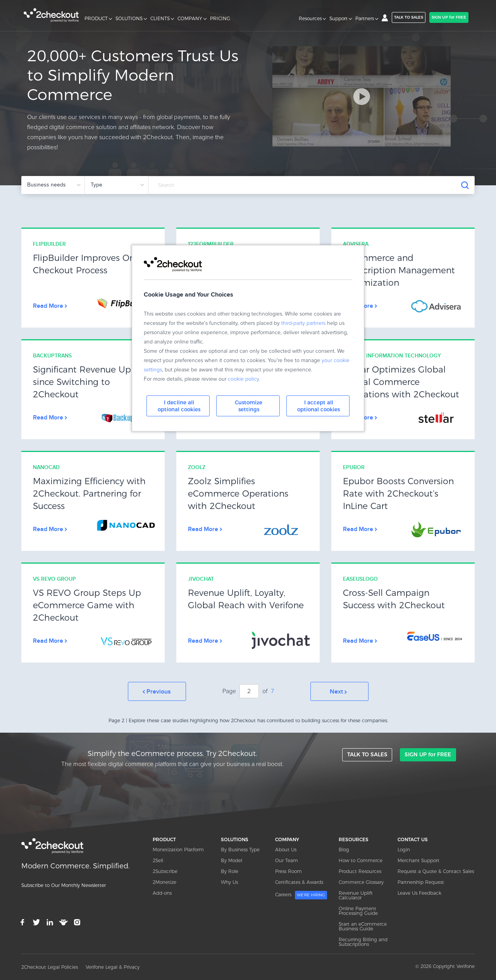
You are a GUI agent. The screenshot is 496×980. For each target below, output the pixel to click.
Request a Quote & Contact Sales (436, 871)
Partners (365, 19)
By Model (232, 860)
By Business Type (240, 849)
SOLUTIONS (129, 19)
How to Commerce (361, 860)
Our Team (287, 860)
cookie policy (243, 379)
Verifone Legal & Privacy (113, 967)
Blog (344, 849)
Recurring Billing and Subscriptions (363, 941)
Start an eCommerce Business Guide (363, 926)
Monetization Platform (178, 849)
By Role (230, 871)
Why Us (229, 882)
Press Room (288, 871)
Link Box (93, 278)
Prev (157, 691)
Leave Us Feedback (419, 893)
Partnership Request (421, 882)
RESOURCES (354, 839)
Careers (301, 895)
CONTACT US (413, 839)
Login (404, 849)
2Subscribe (165, 871)
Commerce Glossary (361, 882)
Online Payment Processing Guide (358, 910)
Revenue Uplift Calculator (356, 895)
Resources (310, 19)
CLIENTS (160, 19)
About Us (286, 849)
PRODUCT (96, 19)
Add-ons (162, 893)
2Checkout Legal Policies (50, 967)
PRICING (220, 19)
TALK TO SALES (409, 17)
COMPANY (190, 19)
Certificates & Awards (299, 882)
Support (338, 19)
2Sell (158, 860)
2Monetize (164, 882)
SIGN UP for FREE (449, 17)
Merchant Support (418, 860)
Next (339, 691)
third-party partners (303, 323)
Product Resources (360, 871)
